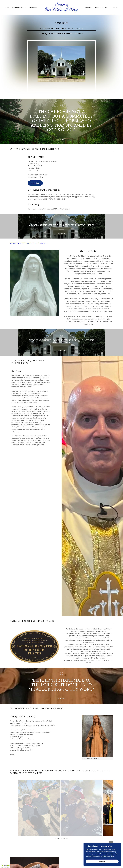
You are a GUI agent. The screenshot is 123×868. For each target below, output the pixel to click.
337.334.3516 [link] (61, 23)
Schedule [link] (33, 7)
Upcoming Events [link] (102, 7)
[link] (61, 10)
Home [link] (7, 7)
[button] (116, 7)
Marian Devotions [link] (19, 7)
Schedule (35, 183)
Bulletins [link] (89, 7)
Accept (102, 861)
